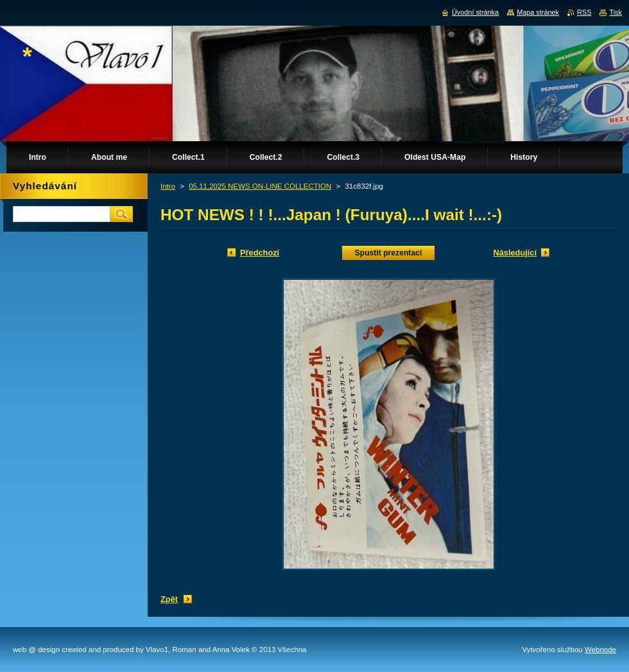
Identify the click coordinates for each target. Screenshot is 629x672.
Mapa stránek (538, 12)
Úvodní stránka (475, 12)
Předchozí (260, 253)
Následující (515, 253)
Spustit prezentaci (389, 253)
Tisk (616, 12)
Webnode (600, 650)
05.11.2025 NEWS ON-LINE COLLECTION (260, 186)
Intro (168, 186)
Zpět (169, 599)
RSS (584, 12)
